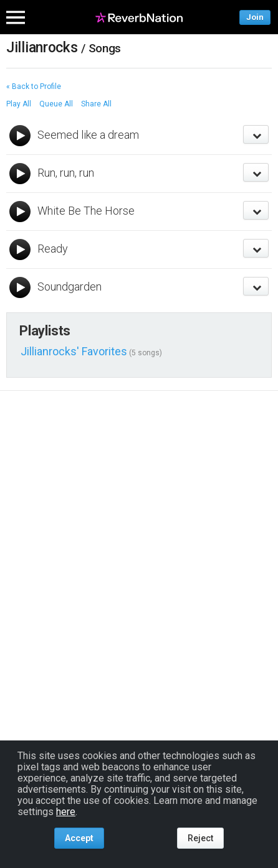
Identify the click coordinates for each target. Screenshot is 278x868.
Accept (79, 838)
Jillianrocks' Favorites (74, 351)
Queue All (56, 104)
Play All (19, 104)
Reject (200, 838)
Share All (96, 104)
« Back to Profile (34, 86)
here (66, 812)
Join (255, 17)
